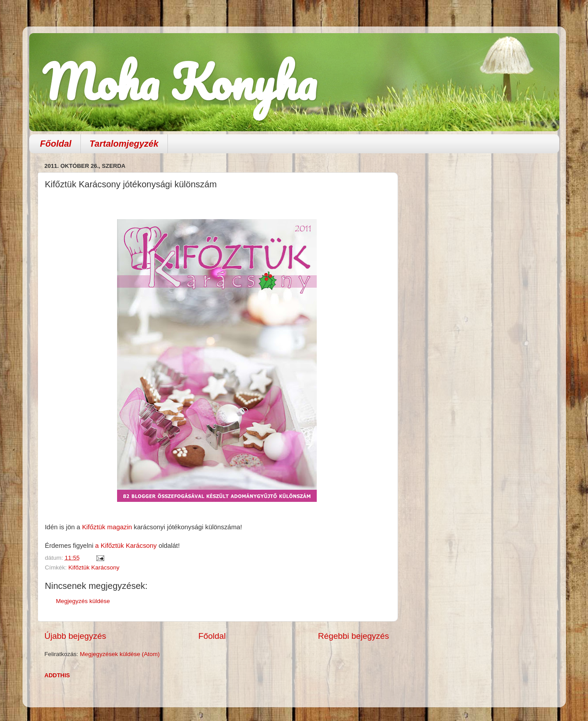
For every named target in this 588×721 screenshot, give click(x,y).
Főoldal (56, 144)
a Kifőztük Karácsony (127, 546)
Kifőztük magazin (106, 527)
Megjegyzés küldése (83, 601)
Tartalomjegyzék (124, 144)
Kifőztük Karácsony (94, 567)
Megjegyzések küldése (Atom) (120, 654)
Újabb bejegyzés (76, 636)
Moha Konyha (179, 82)
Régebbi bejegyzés (354, 636)
